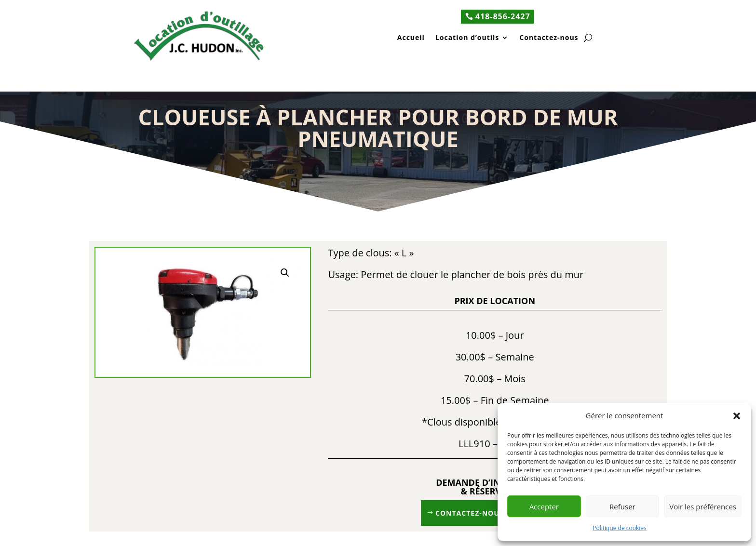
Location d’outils (467, 38)
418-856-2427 (503, 16)
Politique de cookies (620, 528)
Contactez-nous (549, 38)
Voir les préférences (703, 506)
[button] (737, 416)
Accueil (411, 38)
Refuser (622, 506)
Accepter (544, 506)
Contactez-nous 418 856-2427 (495, 513)
